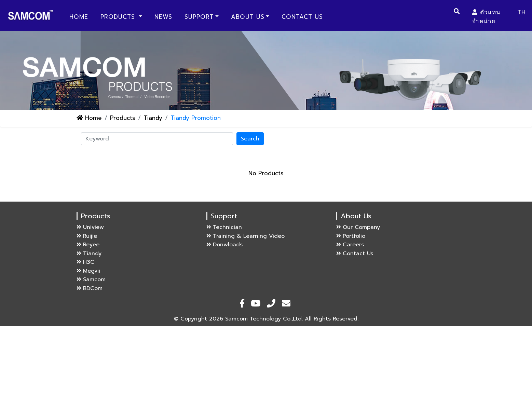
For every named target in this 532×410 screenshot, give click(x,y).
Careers (350, 245)
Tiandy (153, 118)
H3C (85, 262)
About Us (248, 17)
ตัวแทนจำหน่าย (486, 17)
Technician (224, 227)
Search (250, 139)
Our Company (358, 227)
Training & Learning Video (245, 236)
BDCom (90, 288)
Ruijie (87, 236)
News (163, 17)
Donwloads (224, 245)
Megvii (88, 271)
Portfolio (351, 236)
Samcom (91, 279)
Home (80, 17)
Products (119, 17)
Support (199, 17)
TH (522, 12)
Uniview (90, 227)
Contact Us (302, 17)
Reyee (88, 245)
